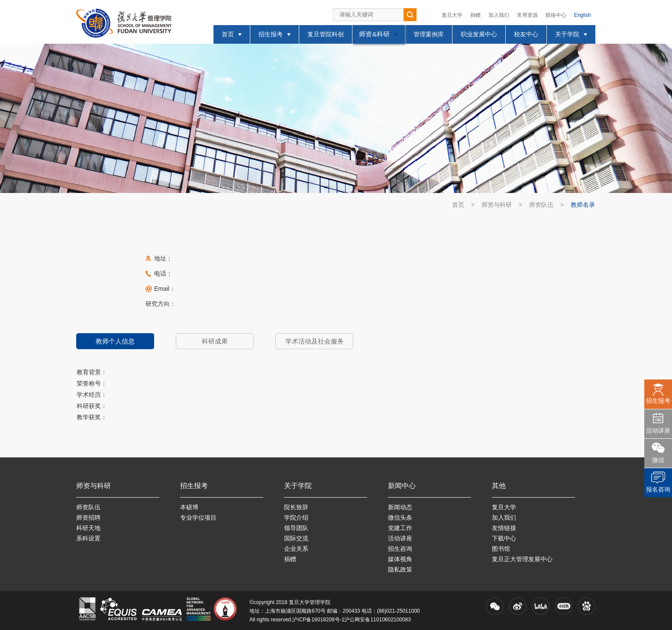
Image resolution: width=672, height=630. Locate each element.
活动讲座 (658, 431)
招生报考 (658, 401)
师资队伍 (541, 205)
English (583, 15)
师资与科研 (497, 205)
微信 (658, 460)
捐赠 (475, 15)
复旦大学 (452, 15)
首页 (458, 205)
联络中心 (556, 15)
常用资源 (527, 15)
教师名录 (583, 205)
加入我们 (499, 15)
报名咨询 (658, 489)
